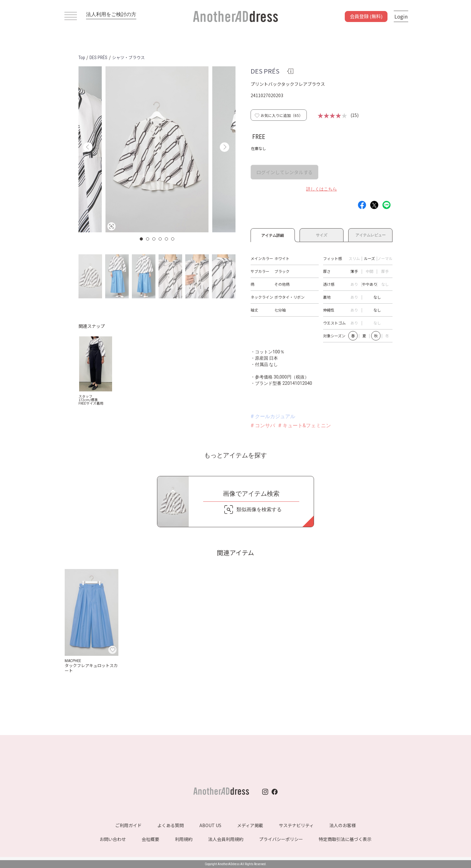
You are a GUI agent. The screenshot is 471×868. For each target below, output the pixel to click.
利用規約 (184, 839)
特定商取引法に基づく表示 (345, 839)
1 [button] (142, 239)
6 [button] (173, 239)
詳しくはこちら (322, 189)
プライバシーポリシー (281, 839)
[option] (157, 149)
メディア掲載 (250, 825)
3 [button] (154, 239)
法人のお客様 (343, 825)
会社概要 (150, 839)
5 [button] (167, 239)
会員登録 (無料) (366, 16)
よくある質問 (171, 825)
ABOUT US (210, 825)
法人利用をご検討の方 (111, 14)
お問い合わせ (113, 839)
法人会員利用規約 (226, 839)
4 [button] (160, 239)
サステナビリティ (296, 825)
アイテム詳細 (273, 235)
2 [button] (148, 239)
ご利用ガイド (128, 825)
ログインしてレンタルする (284, 172)
